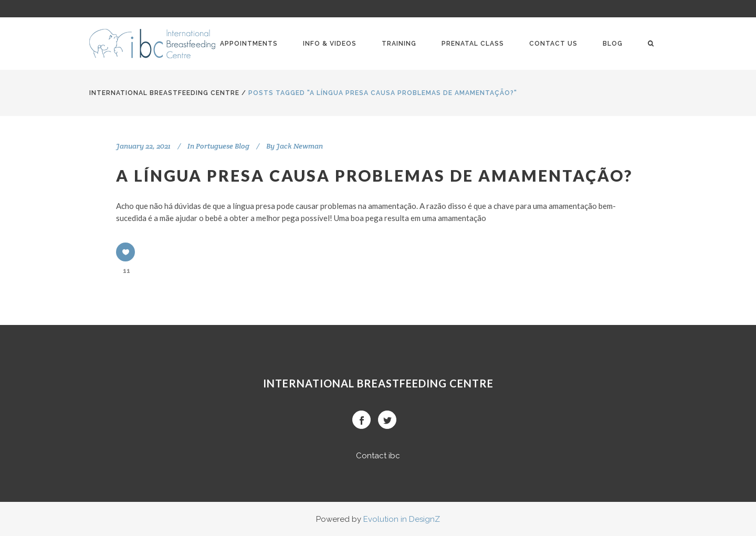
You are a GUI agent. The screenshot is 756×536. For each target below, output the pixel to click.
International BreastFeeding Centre (164, 93)
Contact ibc (378, 456)
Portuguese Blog (223, 146)
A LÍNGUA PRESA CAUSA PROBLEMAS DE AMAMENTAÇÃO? (374, 175)
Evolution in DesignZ (402, 519)
